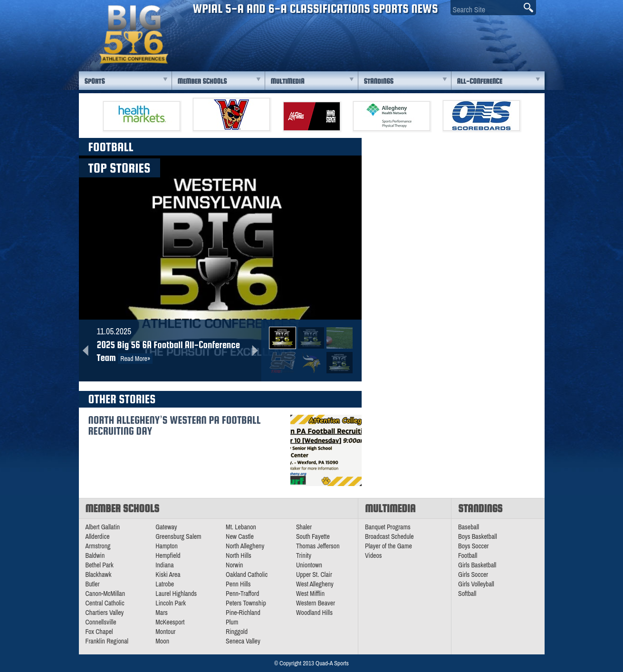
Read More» (135, 359)
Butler (93, 584)
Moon (162, 641)
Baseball (469, 527)
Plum (232, 622)
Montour (165, 632)
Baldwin (95, 555)
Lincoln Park (171, 603)
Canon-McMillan (105, 594)
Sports (95, 81)
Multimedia (288, 81)
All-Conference (480, 81)
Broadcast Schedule (389, 536)
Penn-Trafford (242, 594)
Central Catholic (105, 603)
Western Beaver (316, 603)
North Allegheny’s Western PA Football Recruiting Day (175, 425)
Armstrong (98, 546)
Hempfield (168, 555)
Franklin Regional (107, 641)
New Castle (240, 536)
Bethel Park (100, 565)
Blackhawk (99, 575)
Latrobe (165, 584)
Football (468, 555)
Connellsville (101, 622)
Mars (162, 613)
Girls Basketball (477, 565)
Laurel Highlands (176, 594)
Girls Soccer (473, 575)
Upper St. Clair (314, 575)
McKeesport (170, 622)
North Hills (239, 555)
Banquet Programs (388, 527)
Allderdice (98, 536)
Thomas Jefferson (318, 546)
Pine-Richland (243, 613)
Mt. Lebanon (241, 527)
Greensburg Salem (178, 536)
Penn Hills (238, 584)
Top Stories (120, 168)
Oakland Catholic (247, 575)
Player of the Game (388, 546)
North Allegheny (245, 546)
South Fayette (313, 536)
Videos (374, 555)
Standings (379, 81)
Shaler (304, 527)
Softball (467, 594)
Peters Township (246, 603)
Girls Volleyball (476, 584)
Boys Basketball (478, 536)
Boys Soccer (473, 546)
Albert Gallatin (103, 527)
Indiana (164, 565)
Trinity (304, 555)
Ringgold (237, 632)
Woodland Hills (314, 613)
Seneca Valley (243, 641)
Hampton (167, 546)
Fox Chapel (99, 632)
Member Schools (202, 81)
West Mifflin (310, 594)
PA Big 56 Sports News (134, 34)
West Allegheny (315, 584)
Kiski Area (168, 575)
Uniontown (309, 565)
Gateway (166, 527)
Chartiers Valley (105, 613)
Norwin (234, 565)
